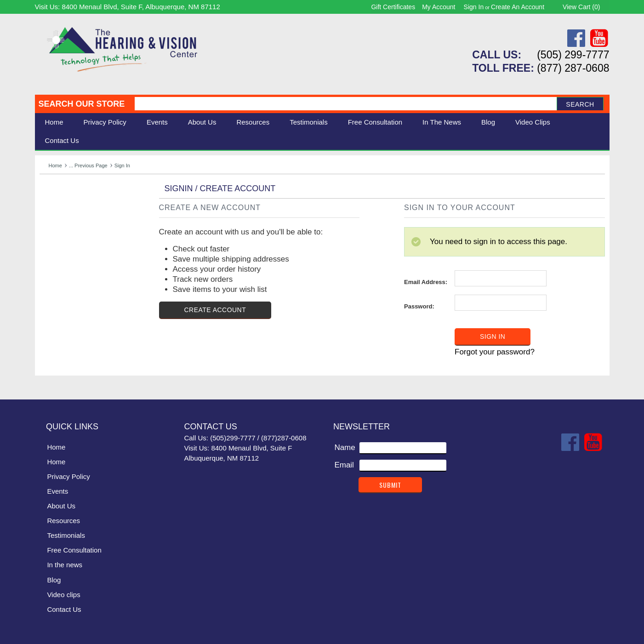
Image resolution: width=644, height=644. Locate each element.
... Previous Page (88, 165)
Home (54, 122)
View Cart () (581, 7)
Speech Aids (61, 233)
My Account (439, 7)
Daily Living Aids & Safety (84, 223)
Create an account (518, 7)
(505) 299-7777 (573, 55)
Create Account (215, 310)
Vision (50, 213)
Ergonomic (58, 243)
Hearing (53, 203)
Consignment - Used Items (86, 264)
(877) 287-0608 (573, 68)
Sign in (474, 7)
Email (344, 464)
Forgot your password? (495, 352)
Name (345, 447)
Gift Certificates (393, 7)
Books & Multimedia (74, 254)
